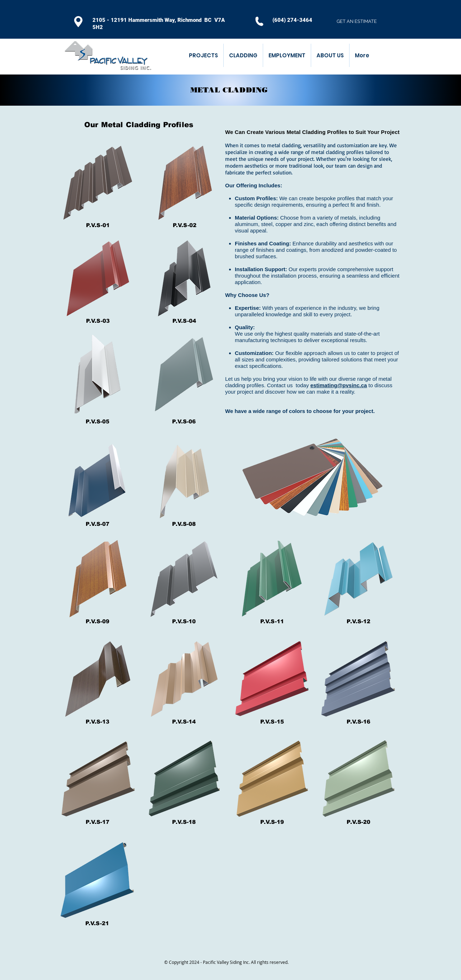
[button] (243, 55)
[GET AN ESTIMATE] (357, 22)
